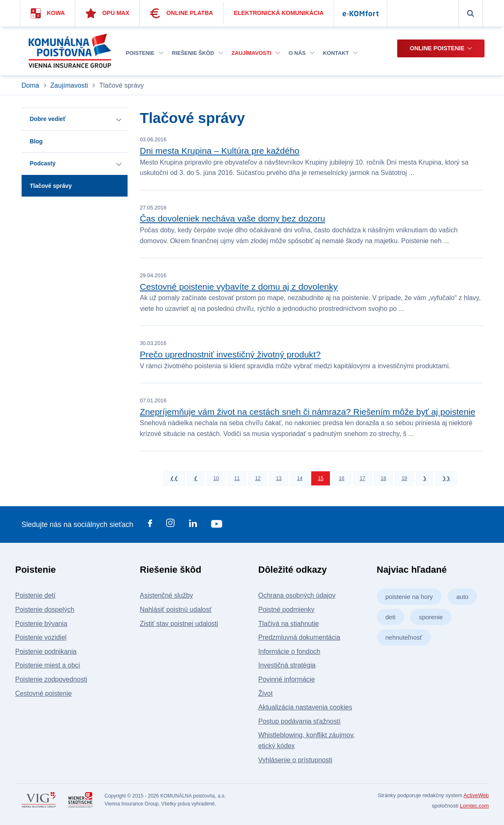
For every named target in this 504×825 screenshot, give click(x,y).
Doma (31, 85)
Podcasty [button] (43, 163)
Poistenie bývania (41, 624)
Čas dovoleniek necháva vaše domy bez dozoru (233, 218)
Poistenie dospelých (45, 610)
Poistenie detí (36, 595)
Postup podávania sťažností (300, 721)
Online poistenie (437, 48)
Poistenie (145, 53)
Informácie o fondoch (289, 651)
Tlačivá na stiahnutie (289, 624)
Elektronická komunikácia (279, 13)
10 (216, 478)
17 (363, 478)
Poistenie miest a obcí (48, 665)
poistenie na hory (409, 597)
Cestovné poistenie (44, 693)
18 (383, 478)
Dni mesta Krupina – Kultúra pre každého (220, 151)
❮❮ (174, 478)
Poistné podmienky (286, 610)
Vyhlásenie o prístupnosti (295, 760)
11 (237, 478)
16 (341, 478)
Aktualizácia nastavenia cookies (305, 707)
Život (266, 693)
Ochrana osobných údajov (297, 595)
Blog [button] (36, 141)
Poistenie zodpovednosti (51, 679)
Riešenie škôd (197, 53)
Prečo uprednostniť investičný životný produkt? (230, 354)
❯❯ (446, 478)
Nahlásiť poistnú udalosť (176, 610)
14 (300, 478)
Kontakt (340, 53)
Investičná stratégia (287, 665)
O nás (301, 53)
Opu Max (107, 13)
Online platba (182, 13)
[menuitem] (145, 53)
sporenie (431, 617)
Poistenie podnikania (46, 651)
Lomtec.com (474, 806)
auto (462, 597)
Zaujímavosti (256, 53)
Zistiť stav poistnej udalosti (179, 624)
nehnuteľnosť (404, 637)
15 (321, 478)
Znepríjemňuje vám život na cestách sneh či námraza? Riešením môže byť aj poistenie (308, 412)
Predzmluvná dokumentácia (299, 637)
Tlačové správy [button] (51, 186)
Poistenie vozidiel (41, 637)
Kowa (48, 13)
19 (404, 478)
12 (258, 478)
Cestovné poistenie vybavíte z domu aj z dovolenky (239, 287)
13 (279, 478)
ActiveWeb (476, 795)
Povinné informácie (287, 679)
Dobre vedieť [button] (48, 119)
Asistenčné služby (167, 595)
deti (391, 617)
